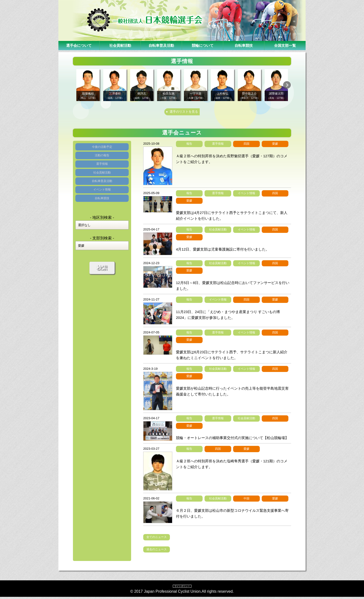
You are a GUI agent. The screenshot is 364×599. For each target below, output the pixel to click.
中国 (246, 500)
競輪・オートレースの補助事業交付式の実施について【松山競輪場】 (232, 440)
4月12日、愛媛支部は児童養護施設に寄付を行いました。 (223, 251)
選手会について (79, 45)
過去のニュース (157, 551)
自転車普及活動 (161, 45)
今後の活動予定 (102, 150)
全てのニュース (157, 539)
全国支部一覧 (285, 45)
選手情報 (102, 174)
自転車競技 (244, 45)
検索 (102, 293)
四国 (246, 146)
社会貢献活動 (120, 45)
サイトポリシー (182, 588)
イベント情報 (102, 210)
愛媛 (275, 146)
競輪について (203, 45)
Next (296, 85)
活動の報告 (102, 162)
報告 (189, 146)
